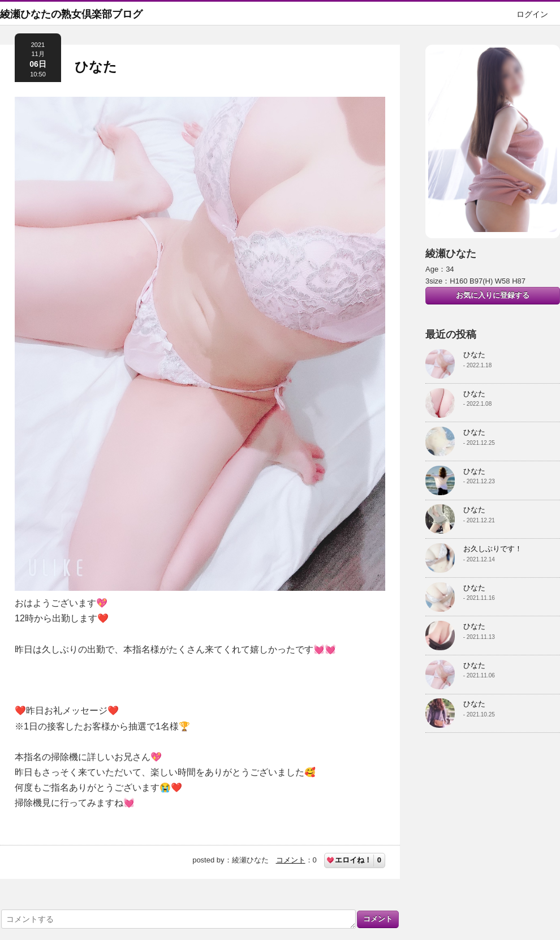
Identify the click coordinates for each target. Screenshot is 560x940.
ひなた (96, 66)
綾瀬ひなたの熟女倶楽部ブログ (71, 14)
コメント (291, 860)
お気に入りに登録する (493, 295)
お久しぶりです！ (493, 549)
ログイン (532, 14)
